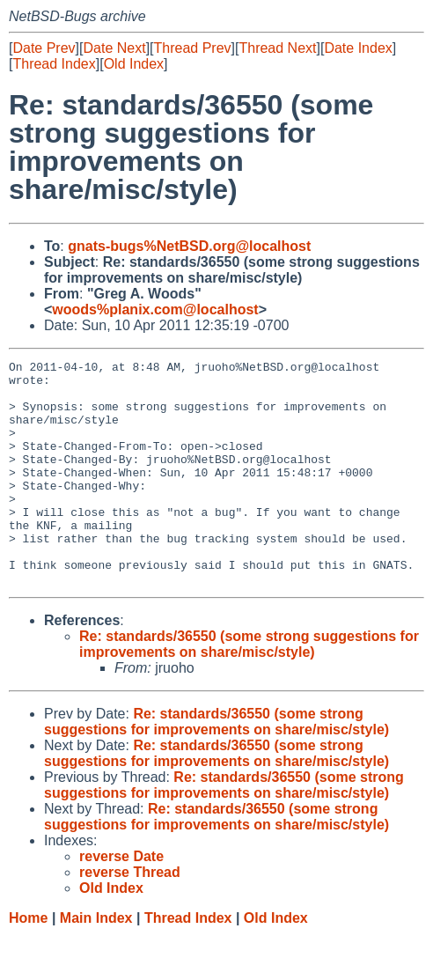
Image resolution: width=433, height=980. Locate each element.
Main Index (96, 963)
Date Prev (44, 48)
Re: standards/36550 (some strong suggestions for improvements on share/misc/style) (249, 689)
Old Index (134, 64)
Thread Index (54, 64)
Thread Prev (193, 48)
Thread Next (277, 48)
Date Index (358, 48)
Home (28, 963)
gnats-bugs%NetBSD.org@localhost (189, 246)
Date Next (114, 48)
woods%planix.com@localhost (155, 309)
